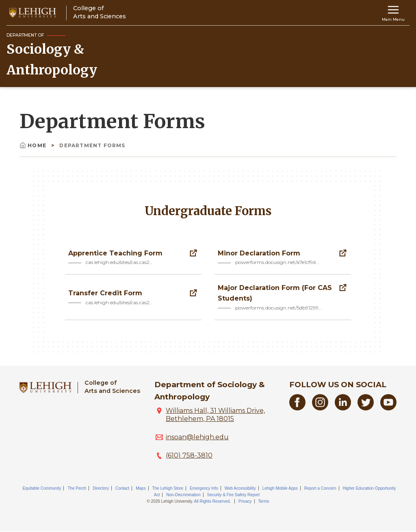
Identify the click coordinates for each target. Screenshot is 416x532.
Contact (122, 488)
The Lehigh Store (168, 488)
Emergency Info (204, 488)
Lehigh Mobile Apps (280, 488)
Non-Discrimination (183, 495)
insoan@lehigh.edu (197, 437)
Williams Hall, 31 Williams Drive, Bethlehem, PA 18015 (215, 415)
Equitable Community (42, 488)
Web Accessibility (240, 488)
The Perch (77, 488)
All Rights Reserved (212, 501)
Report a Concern (320, 488)
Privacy (245, 501)
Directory (101, 488)
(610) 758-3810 (189, 455)
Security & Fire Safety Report (233, 495)
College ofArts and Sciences (112, 387)
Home (34, 145)
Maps (141, 488)
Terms (263, 501)
